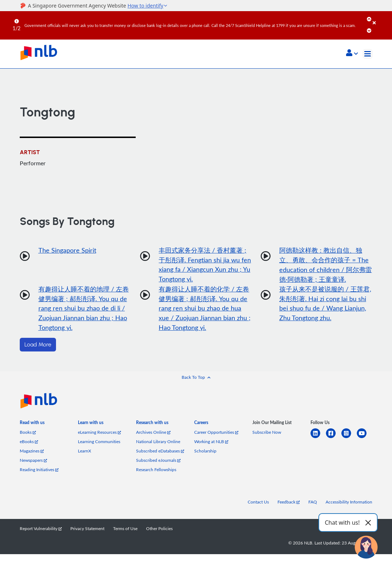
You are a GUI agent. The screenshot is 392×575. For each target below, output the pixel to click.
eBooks (29, 442)
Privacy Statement (87, 529)
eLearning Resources (99, 433)
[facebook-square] (334, 438)
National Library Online (158, 442)
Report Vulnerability (41, 529)
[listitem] (32, 424)
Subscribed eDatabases (160, 451)
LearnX (85, 451)
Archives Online (153, 433)
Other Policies (159, 529)
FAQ (313, 502)
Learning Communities (99, 442)
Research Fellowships (156, 470)
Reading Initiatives (39, 470)
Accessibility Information (349, 502)
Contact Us (258, 502)
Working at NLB (211, 442)
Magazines (32, 451)
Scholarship (205, 451)
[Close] (381, 18)
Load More (38, 345)
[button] (352, 54)
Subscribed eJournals (158, 461)
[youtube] (365, 438)
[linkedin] (318, 438)
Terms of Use (125, 529)
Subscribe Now (267, 433)
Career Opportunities (216, 433)
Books (28, 433)
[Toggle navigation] (368, 54)
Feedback (289, 502)
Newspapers (33, 461)
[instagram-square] (349, 438)
